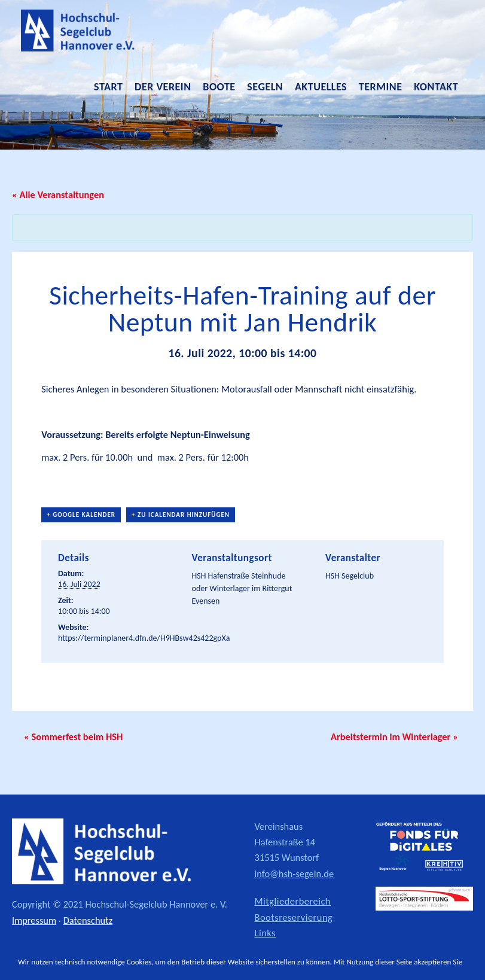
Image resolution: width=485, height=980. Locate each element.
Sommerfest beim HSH (73, 736)
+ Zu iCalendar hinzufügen (181, 515)
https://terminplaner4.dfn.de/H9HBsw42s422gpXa (144, 638)
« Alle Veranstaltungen (58, 194)
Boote (219, 87)
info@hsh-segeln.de (295, 874)
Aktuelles (321, 87)
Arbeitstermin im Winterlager (394, 736)
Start (108, 87)
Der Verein (163, 87)
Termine (381, 87)
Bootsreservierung (294, 917)
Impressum (34, 920)
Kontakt (436, 87)
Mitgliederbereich (293, 901)
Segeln (265, 87)
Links (266, 933)
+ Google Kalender (81, 515)
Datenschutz (88, 920)
